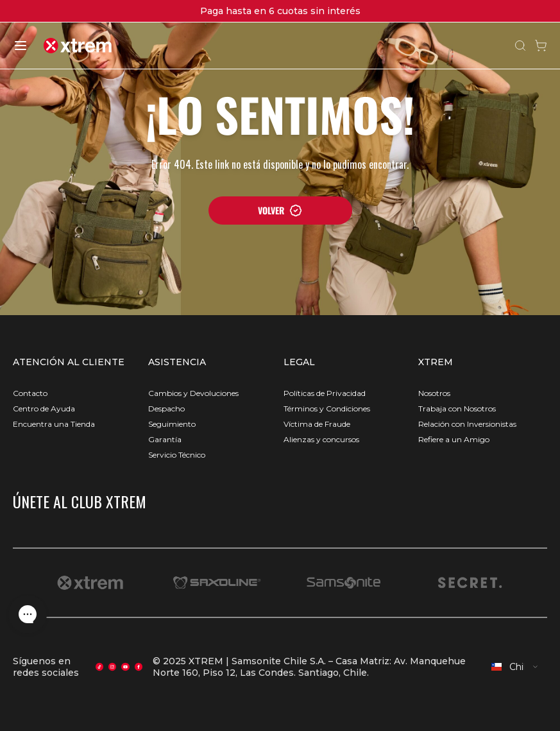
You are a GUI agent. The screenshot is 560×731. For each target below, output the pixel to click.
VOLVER (280, 210)
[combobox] (515, 667)
